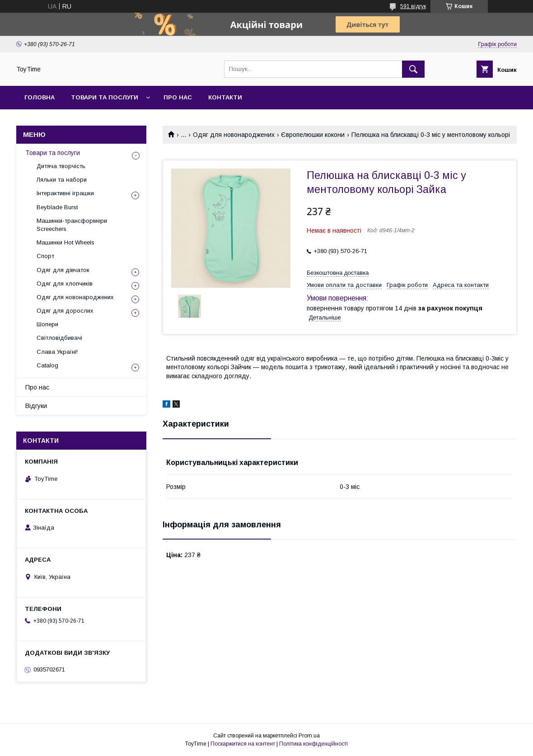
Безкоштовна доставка (338, 273)
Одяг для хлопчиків (65, 284)
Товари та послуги (105, 97)
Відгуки (36, 406)
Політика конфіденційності (313, 744)
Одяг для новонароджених (234, 135)
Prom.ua (309, 736)
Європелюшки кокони (313, 135)
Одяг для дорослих (65, 311)
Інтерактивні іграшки (65, 193)
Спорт (45, 256)
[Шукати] (413, 69)
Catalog (47, 365)
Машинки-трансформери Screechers (72, 225)
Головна (40, 97)
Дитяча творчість (61, 166)
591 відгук (413, 6)
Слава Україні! (57, 352)
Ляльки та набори (62, 180)
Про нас (178, 97)
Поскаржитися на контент (243, 744)
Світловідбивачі (59, 338)
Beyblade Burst (57, 207)
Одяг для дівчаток (63, 270)
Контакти (225, 97)
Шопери (47, 324)
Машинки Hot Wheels (65, 242)
